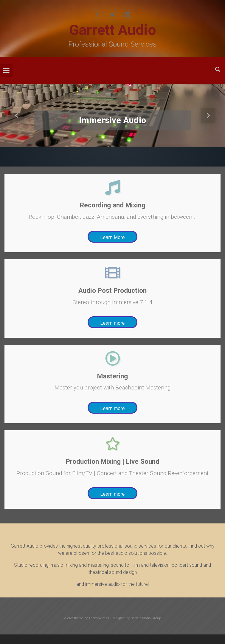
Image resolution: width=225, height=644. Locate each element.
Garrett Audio (113, 30)
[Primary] (6, 70)
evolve (69, 618)
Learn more (113, 323)
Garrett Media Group (146, 618)
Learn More (113, 237)
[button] (17, 115)
